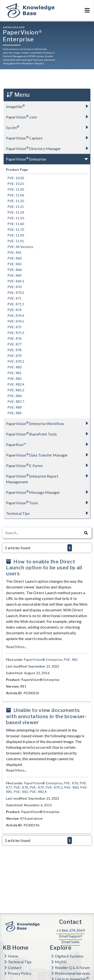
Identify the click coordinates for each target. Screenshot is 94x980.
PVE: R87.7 (15, 401)
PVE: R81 (14, 373)
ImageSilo (48, 106)
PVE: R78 (14, 350)
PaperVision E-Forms (48, 465)
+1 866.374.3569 (70, 930)
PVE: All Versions (20, 247)
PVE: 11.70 (15, 229)
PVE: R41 (14, 252)
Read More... (16, 647)
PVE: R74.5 (15, 321)
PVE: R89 (14, 413)
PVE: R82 (14, 379)
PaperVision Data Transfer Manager (48, 455)
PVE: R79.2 (15, 361)
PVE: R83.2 (15, 390)
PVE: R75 (14, 327)
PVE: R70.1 (15, 293)
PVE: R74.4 (15, 315)
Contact (13, 967)
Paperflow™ (48, 444)
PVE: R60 (14, 258)
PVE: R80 (14, 367)
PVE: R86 (14, 396)
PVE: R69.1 (15, 281)
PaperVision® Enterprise (43, 660)
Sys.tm (48, 127)
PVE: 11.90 (15, 235)
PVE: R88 (14, 407)
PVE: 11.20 (15, 201)
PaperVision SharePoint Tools (48, 434)
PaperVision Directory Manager (48, 148)
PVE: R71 (14, 298)
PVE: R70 (14, 287)
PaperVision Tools (48, 503)
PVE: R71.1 (15, 304)
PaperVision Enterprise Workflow (48, 423)
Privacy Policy (18, 973)
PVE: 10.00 (15, 178)
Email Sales (70, 942)
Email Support (70, 936)
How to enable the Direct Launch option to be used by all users (44, 568)
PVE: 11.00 (15, 189)
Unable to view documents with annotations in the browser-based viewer (46, 716)
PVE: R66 (14, 270)
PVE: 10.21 (15, 184)
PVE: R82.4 (15, 384)
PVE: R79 (14, 356)
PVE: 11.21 (15, 207)
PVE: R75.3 (15, 333)
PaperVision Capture (48, 138)
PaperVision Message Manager (48, 492)
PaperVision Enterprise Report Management (48, 477)
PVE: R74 (14, 310)
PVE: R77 (14, 344)
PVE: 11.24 (15, 212)
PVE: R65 (14, 264)
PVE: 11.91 (15, 241)
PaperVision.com (48, 117)
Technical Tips (48, 513)
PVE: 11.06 (15, 195)
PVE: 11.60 (15, 224)
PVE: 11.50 (15, 218)
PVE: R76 (14, 338)
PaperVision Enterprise (48, 159)
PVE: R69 (14, 275)
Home (11, 956)
